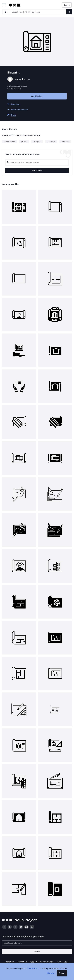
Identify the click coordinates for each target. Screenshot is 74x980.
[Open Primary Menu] (4, 5)
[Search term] (38, 12)
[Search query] (37, 162)
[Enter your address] (37, 943)
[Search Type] (6, 12)
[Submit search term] (69, 12)
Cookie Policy (33, 968)
